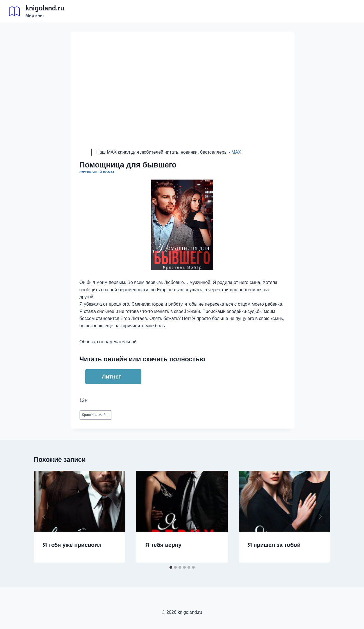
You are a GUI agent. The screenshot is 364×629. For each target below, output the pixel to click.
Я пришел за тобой (274, 545)
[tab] (171, 567)
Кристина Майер (96, 415)
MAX (236, 152)
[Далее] (320, 517)
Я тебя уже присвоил (72, 545)
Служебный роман (98, 172)
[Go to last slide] (44, 517)
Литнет (112, 377)
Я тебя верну (163, 545)
